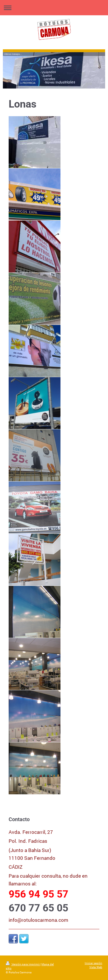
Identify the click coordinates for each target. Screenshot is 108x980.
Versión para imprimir (23, 964)
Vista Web (96, 967)
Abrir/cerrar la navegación (54, 8)
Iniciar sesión (93, 963)
